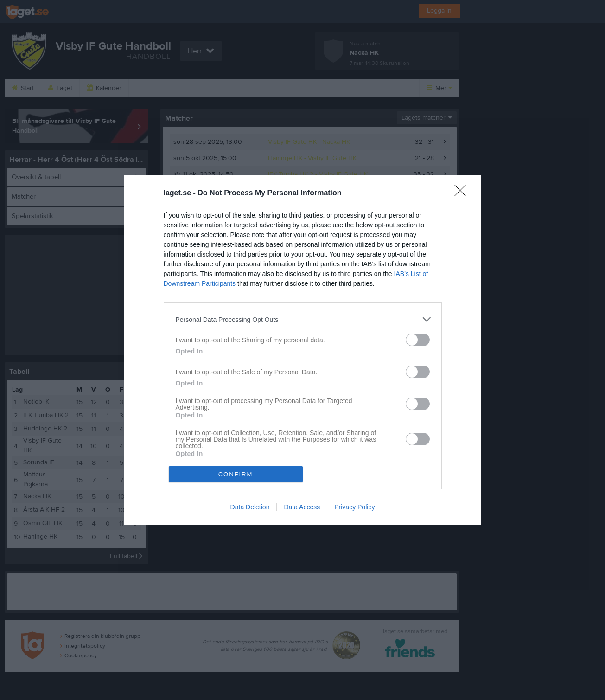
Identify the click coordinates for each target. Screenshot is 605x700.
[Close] (463, 193)
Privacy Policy (354, 507)
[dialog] (303, 350)
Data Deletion (250, 507)
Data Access (302, 507)
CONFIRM (236, 474)
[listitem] (303, 319)
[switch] (418, 340)
